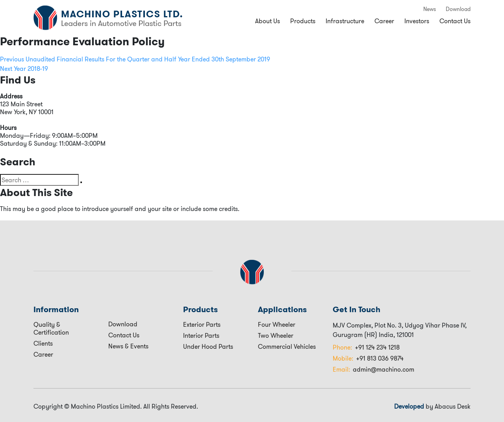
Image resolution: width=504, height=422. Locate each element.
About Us (268, 21)
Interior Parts (201, 335)
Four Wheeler (277, 324)
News (430, 9)
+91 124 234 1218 (366, 347)
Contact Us (455, 21)
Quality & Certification (51, 328)
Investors (417, 21)
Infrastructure (345, 21)
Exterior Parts (202, 324)
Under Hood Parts (208, 346)
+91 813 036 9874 (368, 358)
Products (303, 21)
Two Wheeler (276, 335)
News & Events (128, 346)
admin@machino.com (373, 369)
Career (384, 21)
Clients (43, 343)
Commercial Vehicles (287, 346)
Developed (409, 406)
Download (458, 9)
